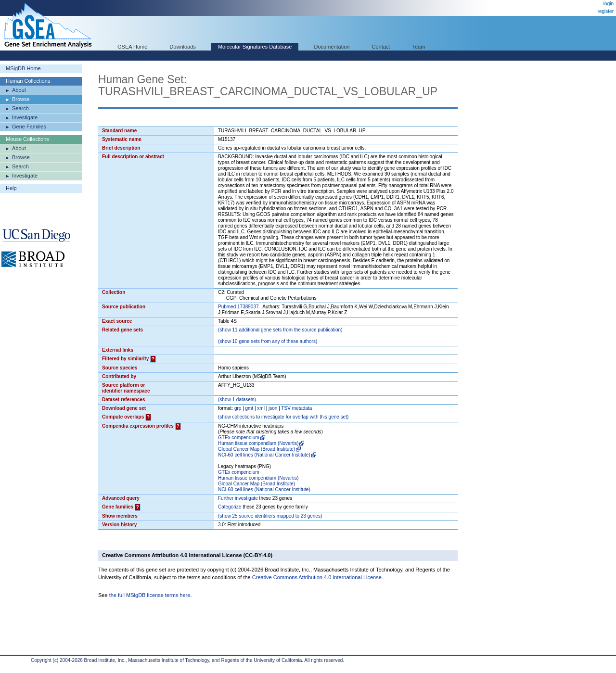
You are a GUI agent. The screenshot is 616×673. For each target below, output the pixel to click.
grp (238, 408)
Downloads (182, 47)
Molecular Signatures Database (255, 47)
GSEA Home (132, 47)
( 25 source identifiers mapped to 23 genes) (270, 516)
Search (20, 108)
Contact (381, 47)
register (606, 11)
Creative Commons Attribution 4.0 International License (317, 577)
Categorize (230, 507)
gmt (250, 408)
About (19, 90)
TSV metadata (296, 408)
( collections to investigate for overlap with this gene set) (283, 417)
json (273, 408)
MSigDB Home (23, 68)
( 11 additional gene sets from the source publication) (280, 330)
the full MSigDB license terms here (150, 595)
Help (11, 188)
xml (261, 408)
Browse (21, 99)
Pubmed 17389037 (238, 307)
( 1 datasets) (237, 400)
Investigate (25, 117)
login (609, 4)
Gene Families (29, 127)
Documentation (332, 47)
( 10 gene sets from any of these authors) (268, 341)
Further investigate (238, 498)
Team (419, 47)
